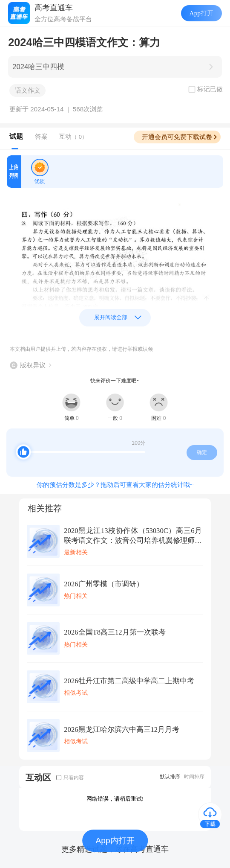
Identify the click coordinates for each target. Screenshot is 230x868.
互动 (73, 136)
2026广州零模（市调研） (103, 584)
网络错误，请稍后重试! (115, 799)
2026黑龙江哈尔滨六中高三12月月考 (122, 730)
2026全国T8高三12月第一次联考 (115, 632)
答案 (41, 136)
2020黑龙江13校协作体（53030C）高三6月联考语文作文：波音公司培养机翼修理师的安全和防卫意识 (133, 536)
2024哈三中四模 (38, 67)
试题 (16, 136)
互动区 (38, 777)
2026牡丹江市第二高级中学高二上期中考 (129, 681)
